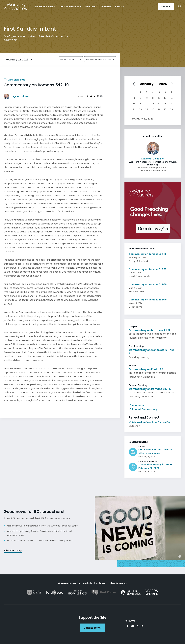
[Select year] (164, 84)
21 (172, 104)
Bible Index (91, 7)
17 (147, 104)
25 (153, 109)
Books (119, 7)
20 (165, 104)
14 (172, 98)
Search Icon (180, 6)
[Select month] (147, 84)
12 (159, 98)
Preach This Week (44, 7)
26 (159, 109)
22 (134, 109)
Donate (166, 6)
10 (147, 98)
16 (141, 104)
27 (165, 109)
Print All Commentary (143, 409)
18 (153, 104)
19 (159, 104)
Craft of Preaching (70, 7)
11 (153, 98)
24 (147, 109)
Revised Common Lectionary (98, 59)
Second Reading (68, 59)
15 (134, 104)
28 (172, 109)
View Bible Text (14, 80)
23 (141, 109)
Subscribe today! (13, 550)
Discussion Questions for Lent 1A (149, 422)
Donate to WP (92, 628)
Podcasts (106, 7)
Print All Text (138, 406)
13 (165, 98)
